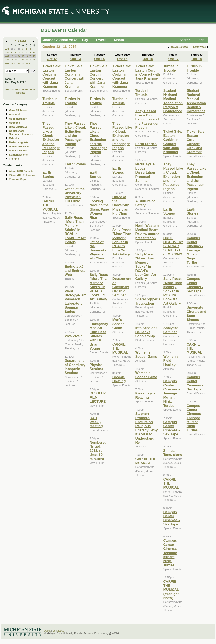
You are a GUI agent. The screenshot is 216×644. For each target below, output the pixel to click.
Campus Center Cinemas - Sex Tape (171, 428)
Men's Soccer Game (118, 324)
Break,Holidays (18, 127)
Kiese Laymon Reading (147, 395)
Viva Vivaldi (74, 336)
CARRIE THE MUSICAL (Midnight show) (171, 590)
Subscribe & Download (20, 90)
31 (30, 63)
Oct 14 (99, 59)
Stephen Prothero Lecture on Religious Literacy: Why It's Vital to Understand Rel (147, 428)
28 (12, 49)
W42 (7, 56)
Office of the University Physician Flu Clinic (75, 195)
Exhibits (14, 138)
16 (27, 56)
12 (12, 56)
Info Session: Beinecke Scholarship (146, 332)
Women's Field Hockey (171, 361)
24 (30, 60)
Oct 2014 (20, 41)
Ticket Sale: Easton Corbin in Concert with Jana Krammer (52, 76)
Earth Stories (48, 174)
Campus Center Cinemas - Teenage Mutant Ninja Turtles (171, 393)
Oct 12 (52, 59)
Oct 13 (76, 59)
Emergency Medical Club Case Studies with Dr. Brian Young (99, 336)
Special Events (18, 151)
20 (16, 60)
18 (34, 56)
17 (30, 56)
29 (16, 49)
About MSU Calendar (22, 171)
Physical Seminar (97, 367)
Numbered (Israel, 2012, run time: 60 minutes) (98, 451)
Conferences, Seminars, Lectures (21, 133)
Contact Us (58, 631)
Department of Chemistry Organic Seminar (122, 287)
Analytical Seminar (171, 330)
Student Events (18, 155)
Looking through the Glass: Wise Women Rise (99, 209)
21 (19, 60)
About (47, 631)
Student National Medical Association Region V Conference (173, 101)
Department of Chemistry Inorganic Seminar (75, 367)
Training (14, 159)
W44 (7, 63)
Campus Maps (18, 180)
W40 (7, 49)
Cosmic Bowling (119, 379)
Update (21, 93)
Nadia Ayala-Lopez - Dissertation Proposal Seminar (146, 172)
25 (34, 60)
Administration (18, 119)
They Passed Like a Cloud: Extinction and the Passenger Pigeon (51, 138)
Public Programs (19, 147)
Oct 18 (196, 59)
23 (27, 60)
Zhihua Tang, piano (173, 453)
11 (34, 52)
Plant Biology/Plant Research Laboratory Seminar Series (76, 301)
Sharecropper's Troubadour (148, 301)
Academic (15, 115)
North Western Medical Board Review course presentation (147, 232)
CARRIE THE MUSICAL (146, 461)
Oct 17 (173, 59)
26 (12, 63)
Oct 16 (148, 59)
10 (30, 52)
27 (16, 63)
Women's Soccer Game (146, 354)
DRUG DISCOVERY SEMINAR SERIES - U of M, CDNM (173, 246)
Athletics (14, 123)
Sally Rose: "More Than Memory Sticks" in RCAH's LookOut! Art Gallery (75, 230)
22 (23, 60)
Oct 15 (122, 59)
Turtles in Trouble (50, 101)
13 (16, 56)
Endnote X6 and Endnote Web (75, 271)
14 (19, 56)
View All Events (18, 111)
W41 (7, 52)
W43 (7, 60)
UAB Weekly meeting (96, 422)
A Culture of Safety (145, 203)
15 (23, 56)
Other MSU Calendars (22, 176)
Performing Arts (19, 142)
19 (12, 60)
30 (19, 49)
